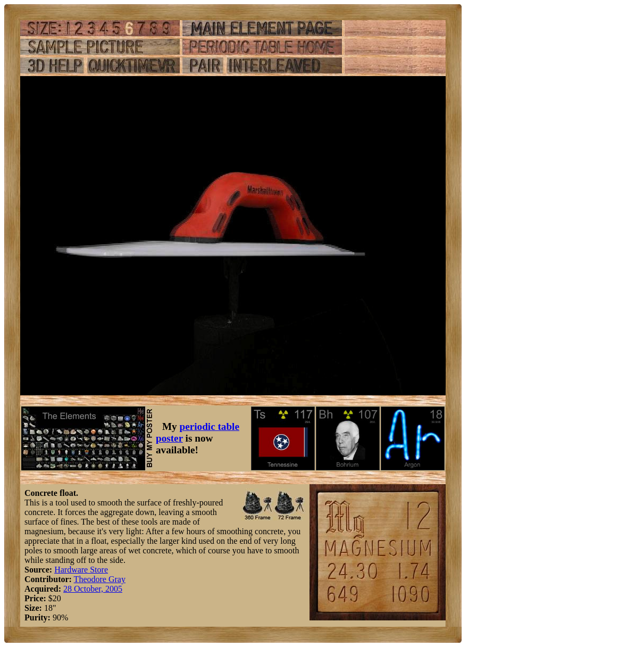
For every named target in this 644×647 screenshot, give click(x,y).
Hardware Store (81, 570)
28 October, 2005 (93, 589)
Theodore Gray (100, 579)
